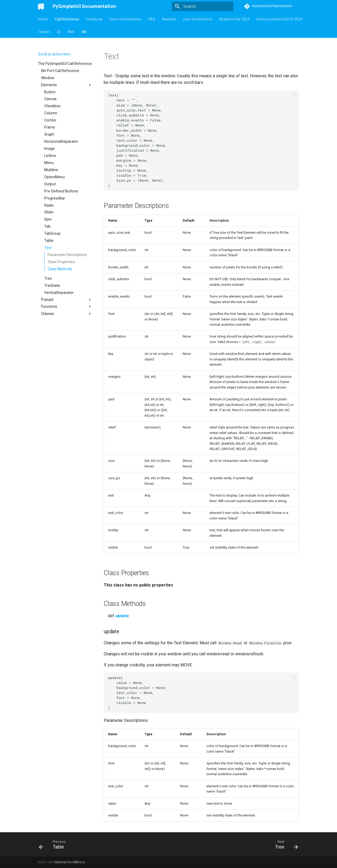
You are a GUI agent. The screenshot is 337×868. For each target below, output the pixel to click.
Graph (49, 134)
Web (71, 32)
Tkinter (44, 32)
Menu (49, 163)
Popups (67, 300)
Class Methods (60, 269)
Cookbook (94, 19)
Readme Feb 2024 (234, 19)
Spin (48, 219)
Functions (67, 307)
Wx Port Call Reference (60, 71)
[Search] (202, 6)
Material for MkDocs (70, 862)
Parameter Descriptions (67, 255)
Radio (49, 205)
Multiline (51, 170)
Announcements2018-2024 (279, 19)
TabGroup (52, 233)
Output (50, 184)
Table (49, 241)
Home (43, 19)
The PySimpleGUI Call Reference (65, 64)
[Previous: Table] (53, 844)
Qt (59, 32)
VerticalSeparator (59, 293)
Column (51, 113)
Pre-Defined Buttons (61, 191)
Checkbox (52, 106)
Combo (50, 120)
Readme (169, 19)
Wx (84, 32)
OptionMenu (54, 177)
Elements (67, 85)
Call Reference (67, 19)
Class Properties (61, 262)
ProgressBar (55, 198)
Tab (47, 226)
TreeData (52, 285)
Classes (67, 314)
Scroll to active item (54, 54)
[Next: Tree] (285, 844)
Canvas (50, 99)
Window (48, 78)
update (122, 616)
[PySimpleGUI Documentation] (41, 6)
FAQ (152, 19)
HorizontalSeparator (61, 141)
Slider (49, 212)
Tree (48, 278)
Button (50, 92)
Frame (50, 127)
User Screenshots (198, 19)
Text (48, 248)
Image (49, 149)
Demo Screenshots (125, 19)
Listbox (50, 156)
